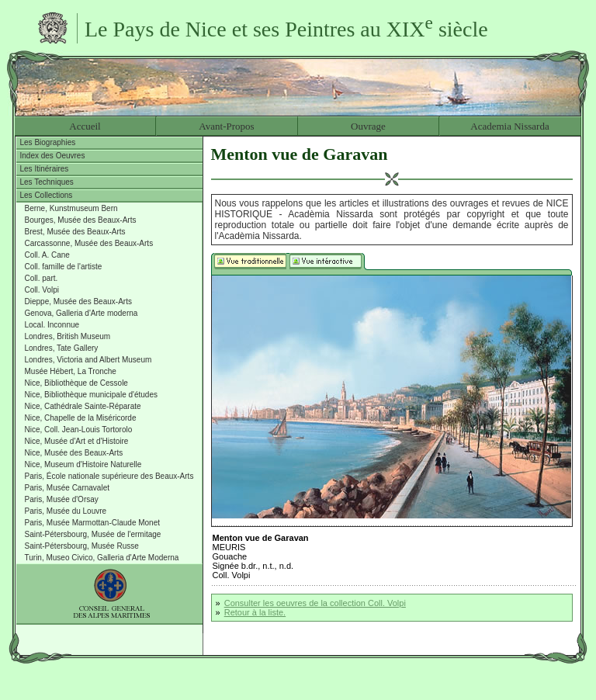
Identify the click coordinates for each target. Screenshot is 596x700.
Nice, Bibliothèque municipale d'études (91, 395)
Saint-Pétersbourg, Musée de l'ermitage (93, 534)
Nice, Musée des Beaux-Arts (74, 453)
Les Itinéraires (45, 169)
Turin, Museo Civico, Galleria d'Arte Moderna (102, 558)
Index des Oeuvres (53, 156)
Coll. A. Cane (47, 255)
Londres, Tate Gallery (62, 348)
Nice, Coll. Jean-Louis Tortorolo (79, 430)
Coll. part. (42, 278)
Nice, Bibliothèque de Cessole (76, 383)
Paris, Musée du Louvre (66, 511)
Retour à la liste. (255, 612)
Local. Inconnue (52, 325)
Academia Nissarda (509, 126)
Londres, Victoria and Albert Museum (88, 360)
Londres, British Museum (68, 336)
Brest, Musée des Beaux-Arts (75, 232)
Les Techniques (47, 182)
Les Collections (47, 195)
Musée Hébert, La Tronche (71, 371)
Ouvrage (368, 126)
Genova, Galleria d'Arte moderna (81, 313)
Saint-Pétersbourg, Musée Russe (82, 546)
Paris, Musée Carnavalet (68, 488)
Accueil (85, 126)
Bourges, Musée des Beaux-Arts (81, 220)
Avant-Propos (226, 126)
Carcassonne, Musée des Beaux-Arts (89, 243)
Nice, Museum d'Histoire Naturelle (83, 464)
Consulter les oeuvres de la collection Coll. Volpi (315, 603)
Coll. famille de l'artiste (64, 267)
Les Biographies (48, 142)
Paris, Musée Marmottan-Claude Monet (93, 523)
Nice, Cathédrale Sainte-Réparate (83, 406)
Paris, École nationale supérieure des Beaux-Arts (109, 476)
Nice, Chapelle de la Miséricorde (81, 418)
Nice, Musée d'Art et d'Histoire (77, 441)
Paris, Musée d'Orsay (62, 499)
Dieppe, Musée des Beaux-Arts (78, 301)
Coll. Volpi (42, 290)
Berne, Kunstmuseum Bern (71, 208)
